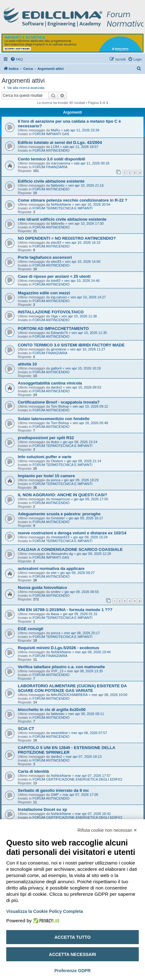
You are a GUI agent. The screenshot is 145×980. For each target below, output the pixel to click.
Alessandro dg (62, 554)
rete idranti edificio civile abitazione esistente (62, 219)
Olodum (57, 461)
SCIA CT (26, 729)
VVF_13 (57, 671)
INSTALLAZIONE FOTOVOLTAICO (51, 312)
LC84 (55, 147)
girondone (59, 349)
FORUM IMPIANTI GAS (51, 134)
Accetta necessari (73, 954)
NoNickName (61, 204)
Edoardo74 (59, 333)
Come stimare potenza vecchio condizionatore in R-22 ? (72, 200)
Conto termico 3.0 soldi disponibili (51, 159)
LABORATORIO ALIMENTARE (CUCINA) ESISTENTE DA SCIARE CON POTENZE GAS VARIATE (72, 688)
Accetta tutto (72, 937)
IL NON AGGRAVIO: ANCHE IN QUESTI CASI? (62, 495)
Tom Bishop (60, 406)
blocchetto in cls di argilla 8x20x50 (52, 710)
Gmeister (58, 518)
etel (54, 573)
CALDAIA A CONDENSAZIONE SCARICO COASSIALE (70, 549)
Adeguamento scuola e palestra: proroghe (59, 514)
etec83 (56, 243)
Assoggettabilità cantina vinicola (50, 383)
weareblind (59, 733)
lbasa (55, 614)
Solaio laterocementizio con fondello (54, 419)
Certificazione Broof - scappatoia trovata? (59, 402)
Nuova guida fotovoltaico (42, 588)
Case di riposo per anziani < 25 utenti (54, 276)
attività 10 (27, 364)
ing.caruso (59, 297)
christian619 (60, 537)
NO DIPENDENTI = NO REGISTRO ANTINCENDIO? (67, 238)
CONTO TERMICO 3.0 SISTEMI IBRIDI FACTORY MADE (71, 345)
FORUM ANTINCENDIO (51, 150)
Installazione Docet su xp (42, 809)
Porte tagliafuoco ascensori (45, 257)
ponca (56, 480)
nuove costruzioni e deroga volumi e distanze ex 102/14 (72, 533)
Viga (54, 316)
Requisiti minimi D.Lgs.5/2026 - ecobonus (58, 648)
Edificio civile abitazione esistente (51, 181)
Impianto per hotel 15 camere (46, 476)
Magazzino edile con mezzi (44, 293)
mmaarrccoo (60, 499)
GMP (55, 795)
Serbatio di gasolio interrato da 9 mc (53, 790)
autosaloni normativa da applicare (51, 568)
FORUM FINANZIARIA (50, 167)
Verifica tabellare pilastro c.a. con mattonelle (61, 667)
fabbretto (58, 185)
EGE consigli (30, 629)
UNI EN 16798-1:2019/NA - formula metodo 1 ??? (65, 610)
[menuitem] (17, 59)
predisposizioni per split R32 (46, 438)
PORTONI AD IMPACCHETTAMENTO (53, 328)
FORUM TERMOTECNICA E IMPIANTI (62, 208)
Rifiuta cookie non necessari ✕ (107, 830)
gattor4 (56, 368)
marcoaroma (61, 163)
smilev (56, 592)
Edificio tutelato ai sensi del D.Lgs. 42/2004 (60, 142)
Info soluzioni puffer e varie (45, 457)
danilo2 (56, 387)
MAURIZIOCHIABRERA (69, 695)
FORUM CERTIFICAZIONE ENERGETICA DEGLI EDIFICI (77, 779)
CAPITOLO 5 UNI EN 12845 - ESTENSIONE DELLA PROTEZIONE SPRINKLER (66, 750)
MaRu (55, 130)
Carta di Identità (33, 771)
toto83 (56, 281)
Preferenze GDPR (72, 971)
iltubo (55, 442)
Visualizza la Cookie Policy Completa (45, 911)
